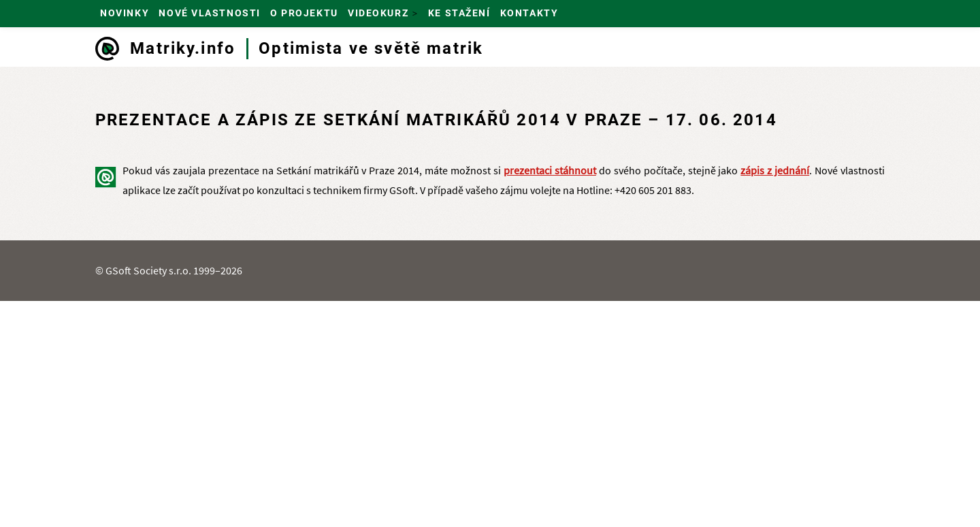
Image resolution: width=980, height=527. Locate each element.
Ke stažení (459, 13)
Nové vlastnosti (209, 13)
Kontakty (529, 13)
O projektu (304, 13)
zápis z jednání (775, 170)
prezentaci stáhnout (550, 170)
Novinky (125, 13)
